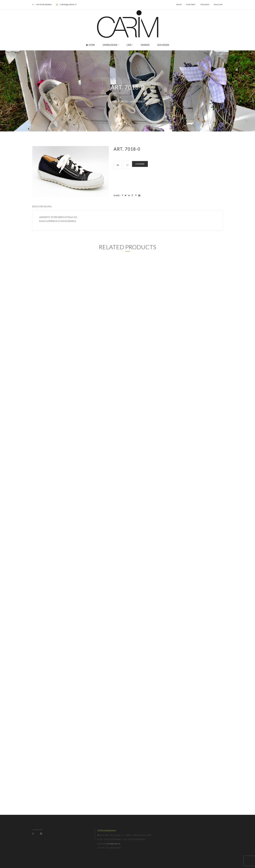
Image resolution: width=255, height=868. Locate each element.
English (218, 4)
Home (90, 45)
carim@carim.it (68, 4)
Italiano (205, 4)
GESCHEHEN (163, 45)
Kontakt (191, 4)
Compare (140, 164)
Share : (117, 195)
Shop (179, 4)
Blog (124, 101)
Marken (145, 45)
